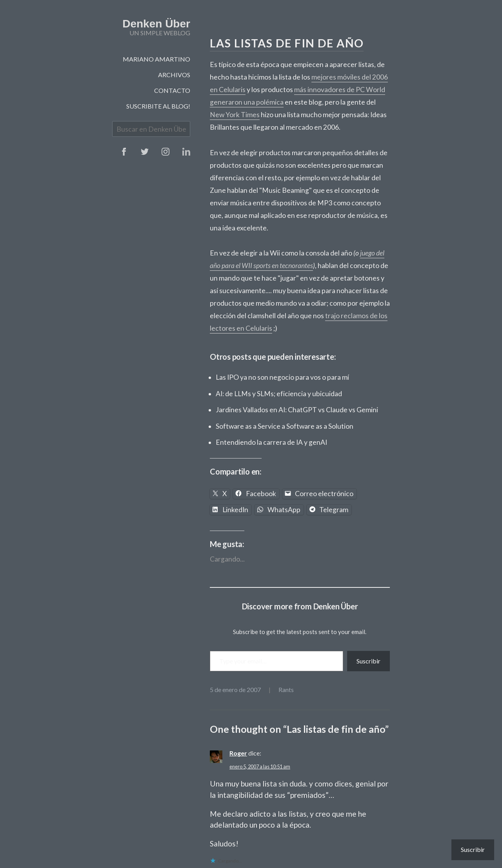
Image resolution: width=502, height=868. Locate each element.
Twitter (145, 152)
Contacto (172, 90)
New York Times (235, 115)
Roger (238, 753)
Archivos (174, 75)
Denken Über (156, 24)
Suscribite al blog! (158, 106)
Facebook (124, 152)
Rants (286, 690)
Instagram (166, 152)
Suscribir (368, 661)
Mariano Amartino (156, 59)
